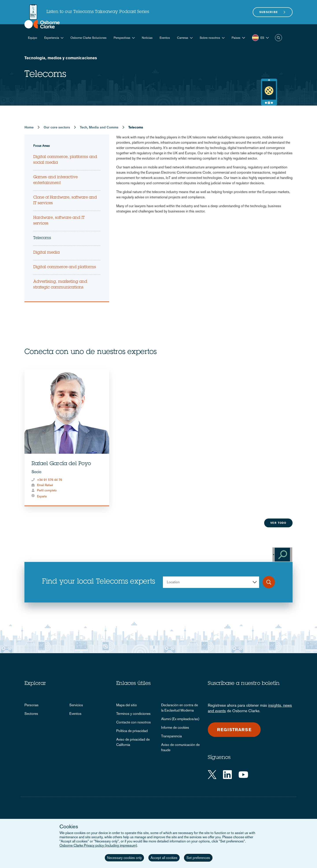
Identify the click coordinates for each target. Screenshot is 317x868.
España (42, 496)
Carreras (183, 38)
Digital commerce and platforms (65, 267)
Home (29, 127)
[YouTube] (243, 775)
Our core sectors (57, 127)
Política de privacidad (132, 731)
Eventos (165, 38)
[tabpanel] (67, 438)
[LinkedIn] (227, 775)
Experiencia (52, 38)
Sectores (31, 714)
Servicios (76, 705)
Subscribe (269, 12)
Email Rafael (45, 485)
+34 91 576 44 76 (50, 480)
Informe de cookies (175, 728)
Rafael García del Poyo (61, 464)
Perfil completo (47, 490)
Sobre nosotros (210, 38)
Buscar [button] (278, 38)
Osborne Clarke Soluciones (88, 38)
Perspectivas (122, 38)
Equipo (33, 38)
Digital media (46, 253)
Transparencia (171, 736)
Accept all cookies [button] (164, 858)
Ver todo (278, 523)
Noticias (147, 38)
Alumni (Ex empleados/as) (180, 719)
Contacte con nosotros (134, 722)
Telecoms (42, 238)
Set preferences (198, 858)
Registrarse (234, 730)
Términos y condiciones (133, 714)
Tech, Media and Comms (99, 127)
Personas (31, 705)
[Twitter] (212, 775)
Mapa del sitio (127, 705)
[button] (238, 38)
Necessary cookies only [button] (124, 858)
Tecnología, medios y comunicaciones (61, 58)
